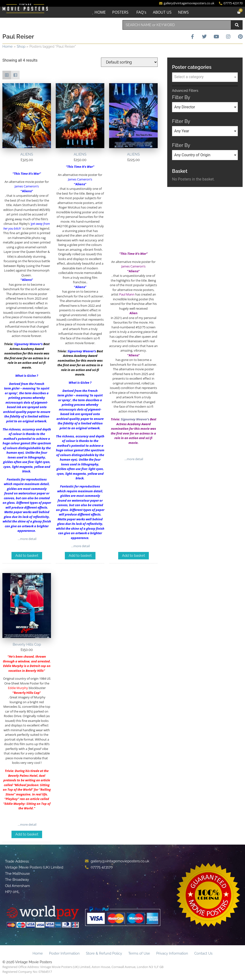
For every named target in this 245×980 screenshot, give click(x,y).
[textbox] (205, 77)
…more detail (27, 539)
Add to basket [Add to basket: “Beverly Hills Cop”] (27, 834)
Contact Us (203, 953)
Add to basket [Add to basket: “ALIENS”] (27, 556)
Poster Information (64, 953)
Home (8, 46)
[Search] (237, 25)
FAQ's (141, 12)
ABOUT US (162, 12)
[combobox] (177, 25)
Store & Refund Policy (104, 953)
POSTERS (120, 12)
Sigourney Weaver (27, 344)
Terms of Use (139, 953)
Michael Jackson (27, 785)
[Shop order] (129, 62)
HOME (100, 12)
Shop (21, 46)
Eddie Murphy (15, 804)
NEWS (183, 12)
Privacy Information (172, 953)
